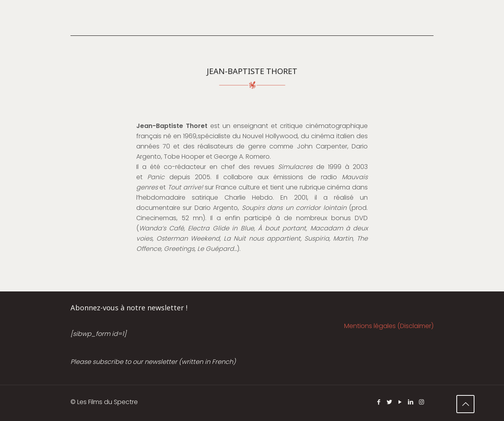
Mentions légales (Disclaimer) (389, 326)
